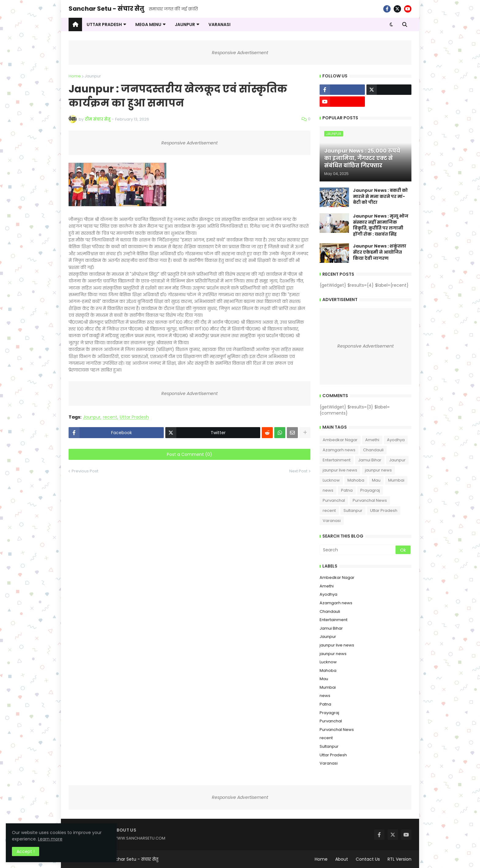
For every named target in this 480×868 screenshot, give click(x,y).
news (328, 490)
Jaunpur (93, 76)
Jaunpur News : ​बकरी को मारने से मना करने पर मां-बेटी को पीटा (380, 196)
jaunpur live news (340, 470)
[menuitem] (75, 24)
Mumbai (396, 480)
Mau (376, 480)
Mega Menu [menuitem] (148, 24)
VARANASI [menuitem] (219, 24)
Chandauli (373, 450)
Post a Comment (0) (189, 454)
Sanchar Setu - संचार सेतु (106, 9)
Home (75, 76)
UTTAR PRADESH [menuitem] (104, 24)
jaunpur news (378, 470)
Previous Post (85, 471)
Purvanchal (334, 500)
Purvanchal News (370, 500)
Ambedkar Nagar (340, 440)
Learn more (61, 839)
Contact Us (368, 859)
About (342, 859)
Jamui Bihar (370, 460)
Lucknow (331, 480)
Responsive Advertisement (240, 53)
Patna (347, 490)
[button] (391, 24)
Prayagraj (370, 490)
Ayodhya (396, 440)
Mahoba (356, 480)
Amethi (372, 440)
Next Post (298, 471)
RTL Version (399, 859)
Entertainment (337, 460)
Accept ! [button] (26, 851)
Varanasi (332, 521)
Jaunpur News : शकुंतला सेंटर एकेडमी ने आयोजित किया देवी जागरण (380, 252)
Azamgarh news (339, 450)
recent (110, 417)
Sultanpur (353, 510)
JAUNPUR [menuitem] (185, 24)
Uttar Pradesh (134, 417)
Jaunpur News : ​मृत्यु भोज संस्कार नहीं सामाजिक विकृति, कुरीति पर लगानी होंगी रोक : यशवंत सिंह (381, 225)
